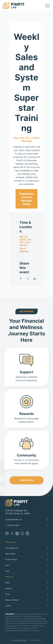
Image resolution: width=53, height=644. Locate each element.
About (8, 594)
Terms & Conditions (20, 640)
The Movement (11, 542)
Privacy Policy (36, 640)
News (7, 565)
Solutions (9, 588)
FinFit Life (9, 577)
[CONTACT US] (27, 480)
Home (7, 583)
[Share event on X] (28, 279)
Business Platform (12, 600)
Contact (8, 606)
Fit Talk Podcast (11, 559)
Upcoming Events (12, 548)
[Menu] (47, 6)
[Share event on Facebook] (21, 279)
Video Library (10, 554)
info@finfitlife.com (15, 519)
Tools (7, 571)
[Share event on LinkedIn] (35, 279)
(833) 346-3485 (13, 525)
